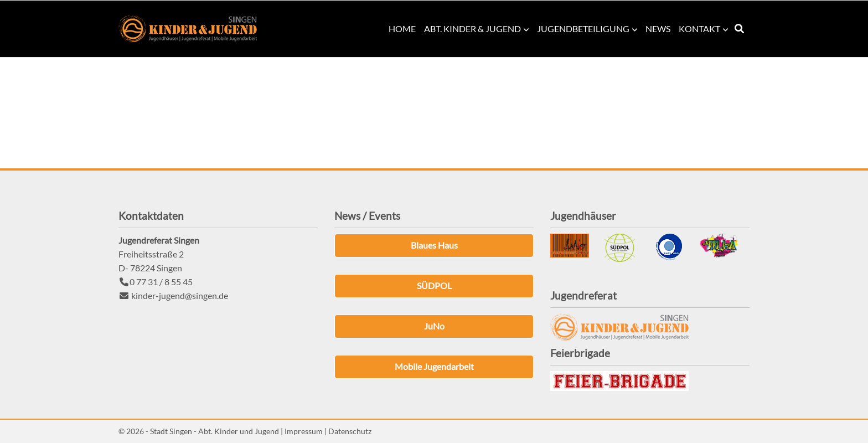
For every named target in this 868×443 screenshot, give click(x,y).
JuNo (434, 326)
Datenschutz (350, 431)
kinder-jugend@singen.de (180, 295)
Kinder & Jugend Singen (188, 29)
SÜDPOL (434, 285)
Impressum (304, 431)
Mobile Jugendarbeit (434, 366)
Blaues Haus (434, 245)
